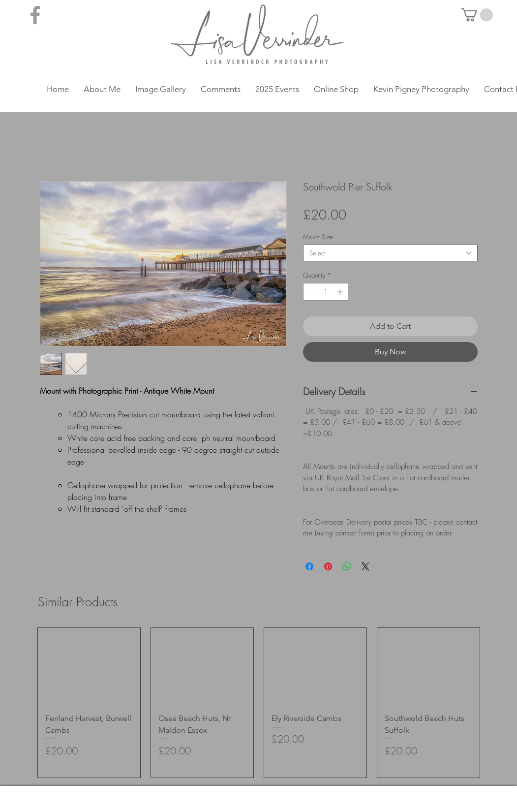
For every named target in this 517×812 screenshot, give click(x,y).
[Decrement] (310, 292)
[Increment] (341, 292)
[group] (259, 703)
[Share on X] (365, 566)
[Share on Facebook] (309, 566)
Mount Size (318, 237)
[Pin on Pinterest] (328, 566)
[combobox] (390, 253)
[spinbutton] (325, 292)
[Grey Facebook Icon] (35, 15)
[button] (477, 15)
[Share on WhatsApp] (347, 566)
